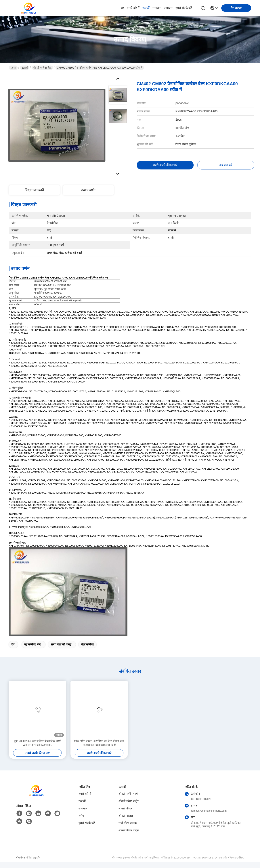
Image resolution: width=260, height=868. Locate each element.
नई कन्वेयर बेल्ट (33, 644)
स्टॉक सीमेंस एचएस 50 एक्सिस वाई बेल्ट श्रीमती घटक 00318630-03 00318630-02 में (99, 743)
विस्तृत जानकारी (34, 190)
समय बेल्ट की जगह (61, 644)
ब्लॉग (81, 816)
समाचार (168, 8)
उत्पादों (146, 8)
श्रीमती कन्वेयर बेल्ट (42, 68)
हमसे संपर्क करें (184, 8)
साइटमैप (37, 858)
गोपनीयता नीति (23, 858)
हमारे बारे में (133, 8)
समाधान (157, 8)
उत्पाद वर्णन (88, 190)
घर (123, 8)
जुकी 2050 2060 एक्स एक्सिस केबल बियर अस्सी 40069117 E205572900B (38, 743)
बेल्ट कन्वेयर (87, 644)
